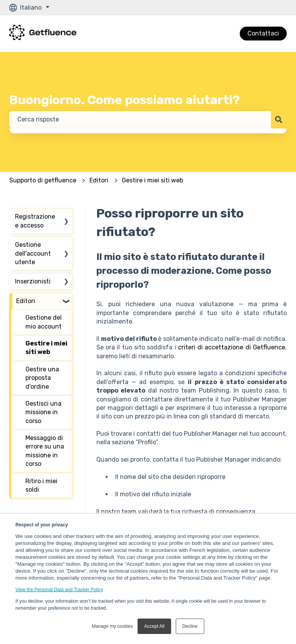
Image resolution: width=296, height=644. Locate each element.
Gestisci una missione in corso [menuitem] (43, 412)
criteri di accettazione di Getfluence (232, 347)
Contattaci (263, 33)
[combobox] (140, 120)
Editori (99, 180)
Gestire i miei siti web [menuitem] (46, 348)
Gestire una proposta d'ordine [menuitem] (42, 378)
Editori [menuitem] (26, 301)
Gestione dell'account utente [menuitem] (33, 253)
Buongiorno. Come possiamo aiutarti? (124, 100)
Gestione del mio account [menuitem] (44, 322)
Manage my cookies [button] (112, 626)
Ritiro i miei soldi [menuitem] (41, 485)
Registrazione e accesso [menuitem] (35, 221)
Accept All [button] (154, 626)
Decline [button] (190, 626)
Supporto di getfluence (43, 180)
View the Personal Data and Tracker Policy (59, 590)
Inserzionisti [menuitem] (33, 281)
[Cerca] (279, 120)
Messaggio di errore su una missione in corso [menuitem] (45, 451)
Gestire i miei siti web (152, 180)
